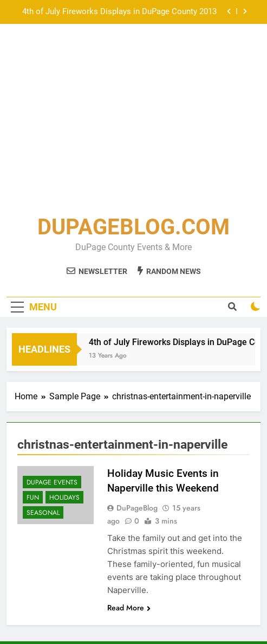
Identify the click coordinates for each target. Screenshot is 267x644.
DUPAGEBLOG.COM (133, 227)
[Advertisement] (133, 122)
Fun (33, 498)
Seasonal (43, 513)
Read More (129, 608)
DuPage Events (52, 482)
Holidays (64, 498)
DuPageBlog (137, 508)
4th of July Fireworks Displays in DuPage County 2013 (119, 12)
